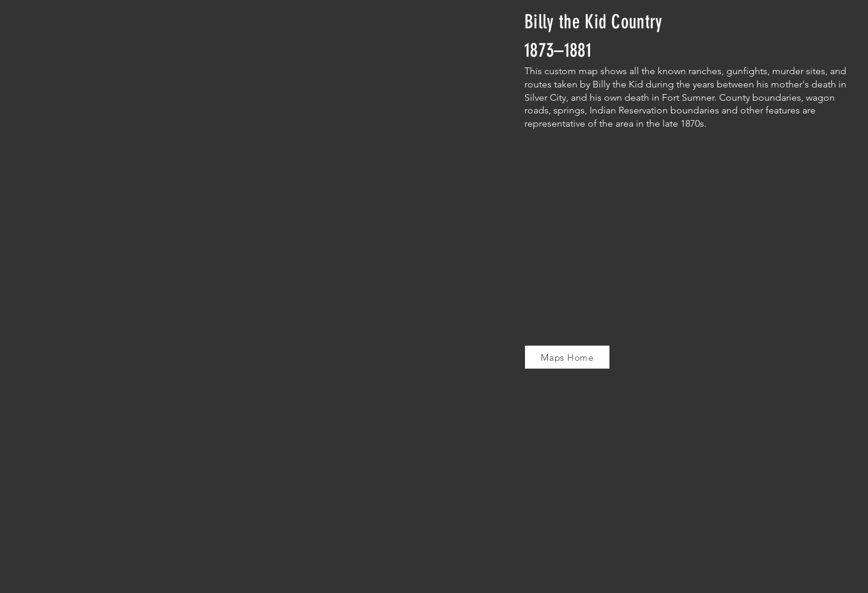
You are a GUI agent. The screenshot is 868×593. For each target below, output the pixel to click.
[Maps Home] (567, 357)
